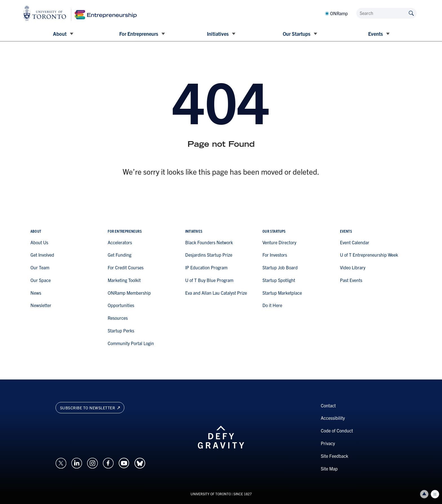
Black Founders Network (209, 242)
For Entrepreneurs (139, 34)
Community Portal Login (131, 343)
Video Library (353, 267)
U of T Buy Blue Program (209, 280)
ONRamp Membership (129, 293)
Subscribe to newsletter (90, 408)
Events (375, 34)
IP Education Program (206, 267)
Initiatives (218, 34)
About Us (39, 242)
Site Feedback (334, 456)
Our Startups (297, 34)
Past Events (351, 280)
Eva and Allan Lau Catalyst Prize (216, 293)
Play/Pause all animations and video (435, 494)
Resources (118, 318)
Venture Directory (279, 242)
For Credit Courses (126, 267)
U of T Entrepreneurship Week (369, 255)
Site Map (329, 469)
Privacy (328, 443)
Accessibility (333, 418)
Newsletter (41, 305)
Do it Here (272, 305)
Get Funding (120, 255)
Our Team (40, 267)
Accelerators (120, 242)
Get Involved (42, 255)
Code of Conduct (337, 430)
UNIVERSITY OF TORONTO (211, 494)
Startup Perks (121, 330)
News (36, 293)
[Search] (386, 13)
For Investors (275, 255)
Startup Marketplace (282, 293)
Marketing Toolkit (124, 280)
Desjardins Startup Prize (209, 255)
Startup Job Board (280, 267)
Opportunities (121, 305)
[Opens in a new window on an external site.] (61, 463)
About (60, 34)
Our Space (41, 280)
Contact (328, 405)
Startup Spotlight (279, 280)
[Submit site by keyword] (411, 13)
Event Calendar (355, 242)
